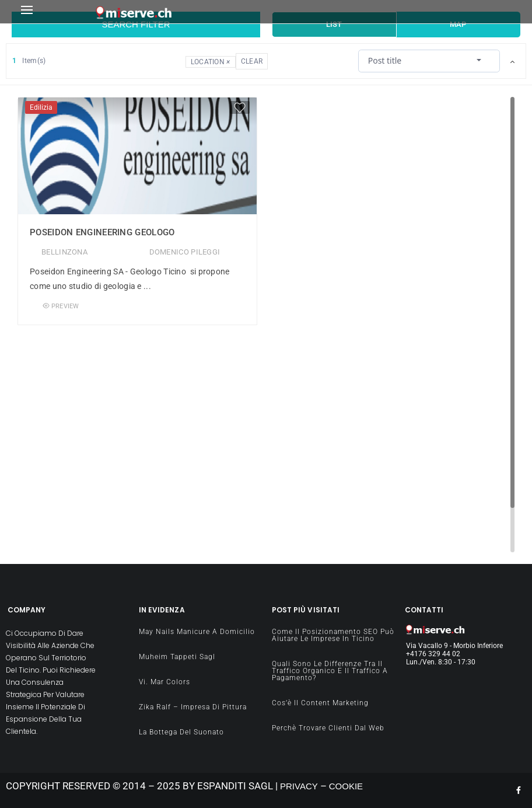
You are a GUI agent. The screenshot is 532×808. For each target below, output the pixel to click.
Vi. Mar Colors (164, 682)
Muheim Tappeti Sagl (177, 657)
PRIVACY (299, 786)
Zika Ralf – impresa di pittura (193, 707)
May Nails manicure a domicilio (197, 632)
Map (458, 24)
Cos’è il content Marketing (320, 703)
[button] (55, 12)
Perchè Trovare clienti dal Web (328, 728)
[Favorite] (240, 107)
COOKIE (346, 786)
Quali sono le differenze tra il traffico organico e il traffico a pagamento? (330, 671)
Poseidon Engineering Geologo (102, 232)
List (334, 24)
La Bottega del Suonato (181, 732)
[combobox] (429, 60)
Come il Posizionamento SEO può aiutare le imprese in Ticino (333, 635)
